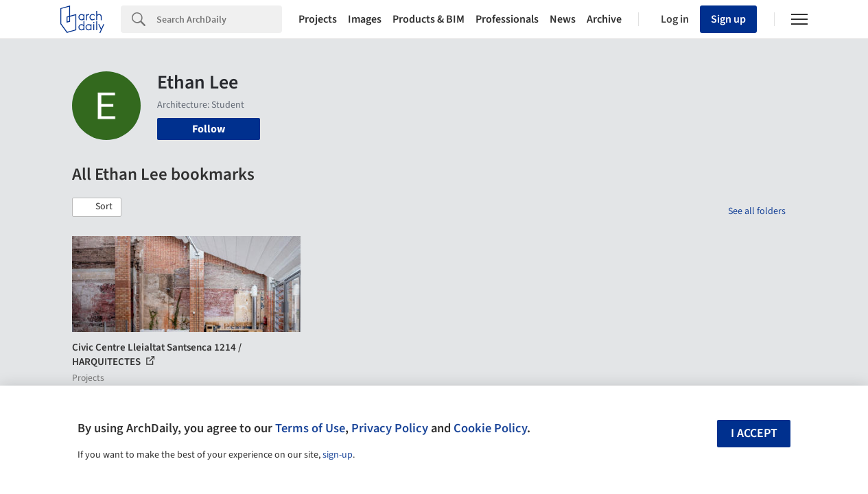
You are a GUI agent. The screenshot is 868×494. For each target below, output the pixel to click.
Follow (209, 129)
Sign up (728, 19)
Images (365, 19)
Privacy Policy (390, 428)
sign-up (338, 455)
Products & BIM (429, 19)
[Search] (219, 19)
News (563, 19)
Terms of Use (310, 428)
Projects (318, 19)
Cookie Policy (490, 428)
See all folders (757, 211)
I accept (754, 433)
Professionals (507, 19)
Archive (604, 19)
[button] (97, 207)
